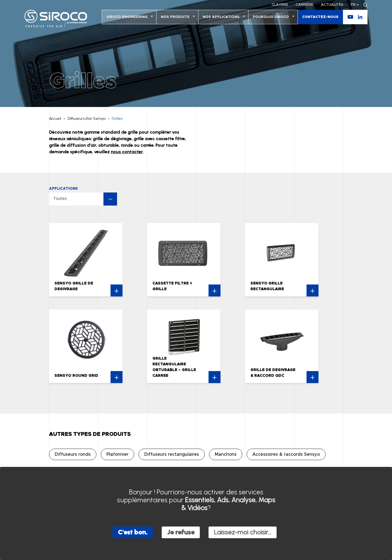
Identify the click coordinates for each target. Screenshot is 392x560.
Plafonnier (117, 454)
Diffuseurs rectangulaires (172, 454)
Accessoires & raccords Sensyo (286, 454)
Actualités (332, 5)
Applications (63, 189)
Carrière (304, 5)
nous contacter (127, 152)
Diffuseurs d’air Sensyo (87, 119)
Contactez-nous (320, 17)
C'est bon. (133, 532)
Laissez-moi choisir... (243, 532)
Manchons (226, 454)
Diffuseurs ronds (73, 454)
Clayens (280, 5)
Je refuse (181, 532)
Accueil (55, 119)
